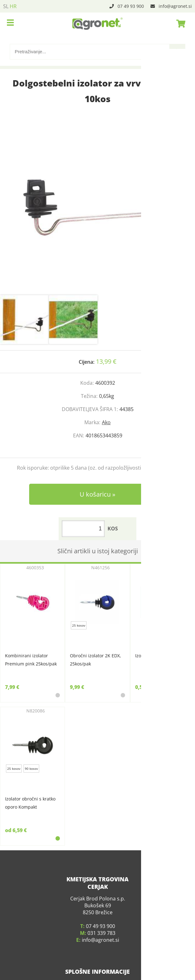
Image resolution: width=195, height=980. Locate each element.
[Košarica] (179, 23)
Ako (106, 422)
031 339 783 (101, 924)
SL (6, 6)
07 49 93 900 (131, 6)
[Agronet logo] (97, 23)
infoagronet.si (175, 6)
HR (13, 6)
